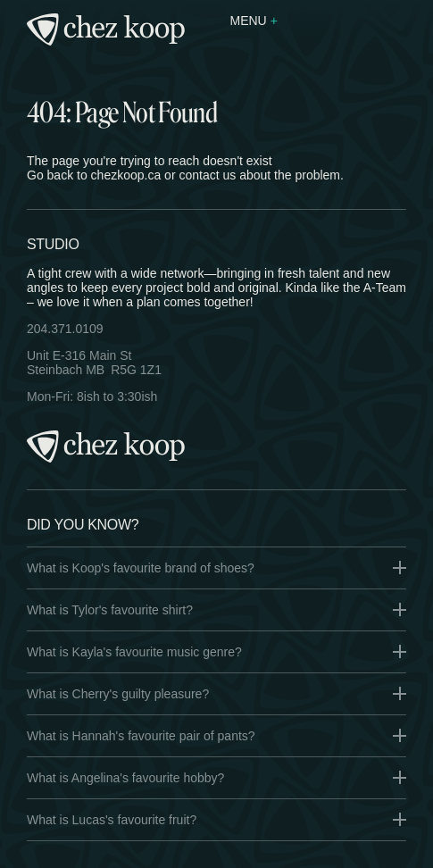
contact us (207, 175)
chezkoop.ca (126, 175)
